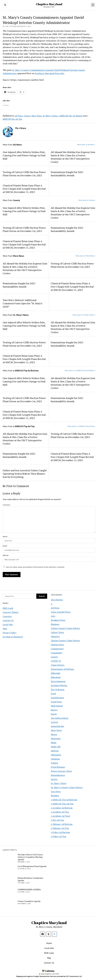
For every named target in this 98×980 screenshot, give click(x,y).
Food (53, 694)
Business (55, 624)
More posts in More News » (85, 256)
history (54, 710)
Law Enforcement (60, 718)
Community (57, 653)
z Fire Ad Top (57, 820)
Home (49, 943)
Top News (56, 791)
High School (57, 706)
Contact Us (8, 620)
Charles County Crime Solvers (65, 641)
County (54, 657)
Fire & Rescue (58, 689)
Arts (53, 616)
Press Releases (58, 767)
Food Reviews (57, 698)
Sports (54, 779)
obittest (55, 751)
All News (55, 608)
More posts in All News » (86, 145)
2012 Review (57, 600)
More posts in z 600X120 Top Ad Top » (81, 426)
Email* (5, 546)
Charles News (57, 645)
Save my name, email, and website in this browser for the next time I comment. (35, 567)
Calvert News (57, 632)
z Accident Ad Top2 (60, 816)
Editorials (56, 673)
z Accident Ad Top (60, 812)
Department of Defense (62, 669)
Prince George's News (61, 771)
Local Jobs (8, 624)
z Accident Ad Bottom (62, 808)
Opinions (55, 759)
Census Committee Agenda (29, 901)
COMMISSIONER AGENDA (29, 890)
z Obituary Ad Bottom (62, 824)
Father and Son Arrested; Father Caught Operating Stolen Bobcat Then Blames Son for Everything (25, 474)
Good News (56, 702)
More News (56, 730)
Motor (54, 734)
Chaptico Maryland (49, 4)
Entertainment (58, 681)
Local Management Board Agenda (32, 866)
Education (56, 677)
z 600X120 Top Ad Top (62, 804)
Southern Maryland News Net (50, 73)
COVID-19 (56, 661)
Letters (54, 722)
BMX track (8, 608)
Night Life (56, 747)
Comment (6, 505)
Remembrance (58, 775)
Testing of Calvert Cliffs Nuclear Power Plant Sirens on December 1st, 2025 (24, 174)
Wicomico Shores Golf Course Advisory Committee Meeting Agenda (30, 857)
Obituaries (56, 755)
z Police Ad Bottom (60, 832)
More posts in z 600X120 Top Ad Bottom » (80, 370)
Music (54, 743)
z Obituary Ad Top (60, 828)
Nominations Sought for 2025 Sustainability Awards (67, 174)
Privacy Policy (10, 633)
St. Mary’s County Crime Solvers (67, 787)
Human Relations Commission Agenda (30, 879)
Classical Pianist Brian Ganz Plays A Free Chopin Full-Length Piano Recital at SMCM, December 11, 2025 (24, 189)
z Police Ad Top (58, 836)
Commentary (57, 649)
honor (54, 714)
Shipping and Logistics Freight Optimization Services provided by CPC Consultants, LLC (49, 976)
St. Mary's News (59, 783)
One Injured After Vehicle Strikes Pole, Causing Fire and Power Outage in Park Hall (24, 155)
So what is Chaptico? (13, 637)
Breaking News (58, 620)
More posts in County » (87, 200)
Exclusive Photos (59, 685)
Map (5, 629)
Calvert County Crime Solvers (65, 628)
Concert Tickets (11, 612)
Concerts (7, 616)
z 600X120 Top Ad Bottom (64, 800)
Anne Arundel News (61, 612)
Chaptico (55, 636)
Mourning (56, 738)
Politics (54, 763)
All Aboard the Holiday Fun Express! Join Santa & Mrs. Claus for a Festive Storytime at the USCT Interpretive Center (73, 157)
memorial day (57, 726)
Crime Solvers (58, 665)
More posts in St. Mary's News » (84, 315)
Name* (5, 537)
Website (6, 555)
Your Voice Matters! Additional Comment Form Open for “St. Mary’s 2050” (23, 303)
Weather (55, 796)
